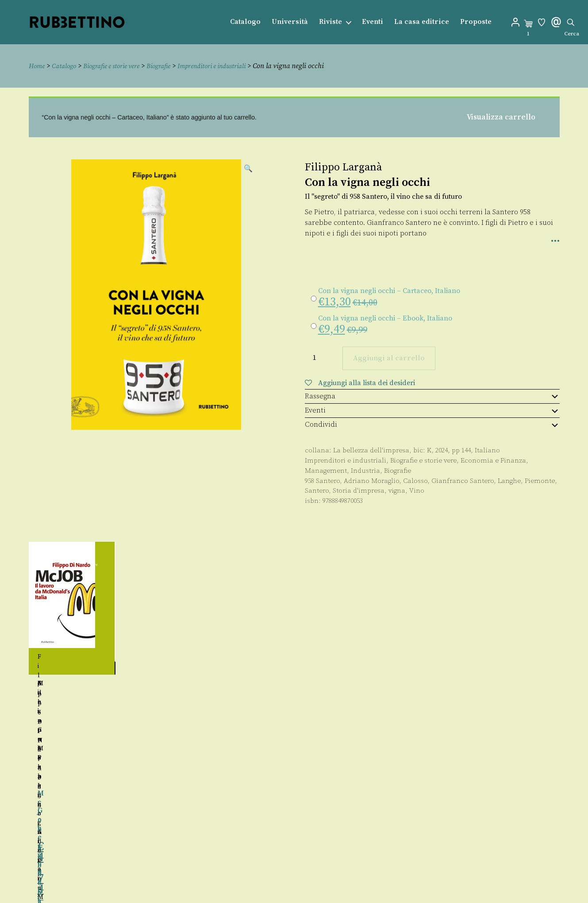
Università (290, 22)
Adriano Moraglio (371, 480)
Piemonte (540, 480)
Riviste (331, 22)
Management (326, 470)
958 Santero (322, 480)
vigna (397, 491)
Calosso (415, 480)
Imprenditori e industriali (229, 66)
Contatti (303, 860)
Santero (317, 491)
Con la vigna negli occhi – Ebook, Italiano (385, 318)
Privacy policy (313, 880)
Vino (417, 491)
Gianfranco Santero (463, 480)
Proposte (476, 22)
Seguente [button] (569, 644)
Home (38, 66)
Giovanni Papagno (467, 683)
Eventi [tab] (432, 410)
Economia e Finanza (493, 460)
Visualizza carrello (501, 117)
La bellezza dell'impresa (371, 450)
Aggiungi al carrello (389, 358)
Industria (365, 470)
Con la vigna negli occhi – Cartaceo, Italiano (389, 290)
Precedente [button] (19, 644)
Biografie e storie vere (118, 66)
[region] (294, 644)
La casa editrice (422, 22)
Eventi (373, 22)
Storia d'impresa (359, 491)
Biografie (170, 66)
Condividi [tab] (432, 424)
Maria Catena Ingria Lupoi (228, 683)
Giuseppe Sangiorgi (95, 683)
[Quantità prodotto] (323, 357)
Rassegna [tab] (432, 396)
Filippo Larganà (343, 167)
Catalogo (245, 22)
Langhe (509, 480)
